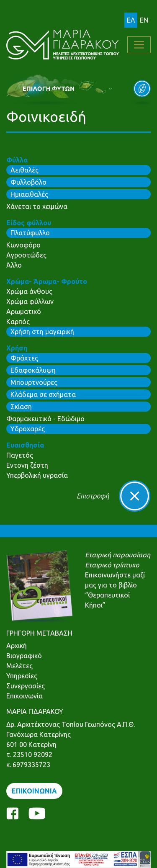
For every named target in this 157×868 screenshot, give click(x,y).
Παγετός (20, 455)
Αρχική (17, 646)
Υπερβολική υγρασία (37, 475)
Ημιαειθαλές (29, 194)
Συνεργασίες (26, 686)
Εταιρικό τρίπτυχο (112, 565)
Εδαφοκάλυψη (33, 370)
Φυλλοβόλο (28, 182)
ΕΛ (131, 20)
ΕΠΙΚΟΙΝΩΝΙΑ (34, 791)
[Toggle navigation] (139, 45)
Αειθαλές (24, 170)
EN (144, 20)
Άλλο (14, 265)
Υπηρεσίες (22, 676)
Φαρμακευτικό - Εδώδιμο (45, 419)
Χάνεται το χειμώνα (37, 206)
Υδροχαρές (28, 429)
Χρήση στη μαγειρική (42, 332)
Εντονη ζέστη (27, 465)
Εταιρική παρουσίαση (118, 555)
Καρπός (18, 322)
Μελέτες (19, 666)
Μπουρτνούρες (34, 382)
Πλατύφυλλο (30, 233)
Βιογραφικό (24, 656)
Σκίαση (21, 407)
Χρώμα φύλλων (30, 301)
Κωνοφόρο (23, 245)
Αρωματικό (24, 312)
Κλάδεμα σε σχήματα (43, 394)
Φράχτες (24, 358)
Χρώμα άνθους (29, 291)
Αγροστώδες (26, 255)
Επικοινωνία (24, 696)
